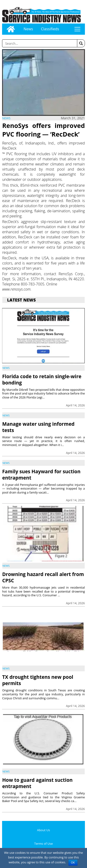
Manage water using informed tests (38, 427)
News (28, 29)
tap (77, 29)
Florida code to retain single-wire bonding (42, 379)
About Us (44, 830)
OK (73, 863)
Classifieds (50, 29)
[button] (81, 43)
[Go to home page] (11, 29)
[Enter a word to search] (40, 43)
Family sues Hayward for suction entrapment (41, 475)
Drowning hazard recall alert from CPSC (43, 577)
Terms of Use (44, 844)
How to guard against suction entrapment (37, 783)
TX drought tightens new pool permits (38, 680)
